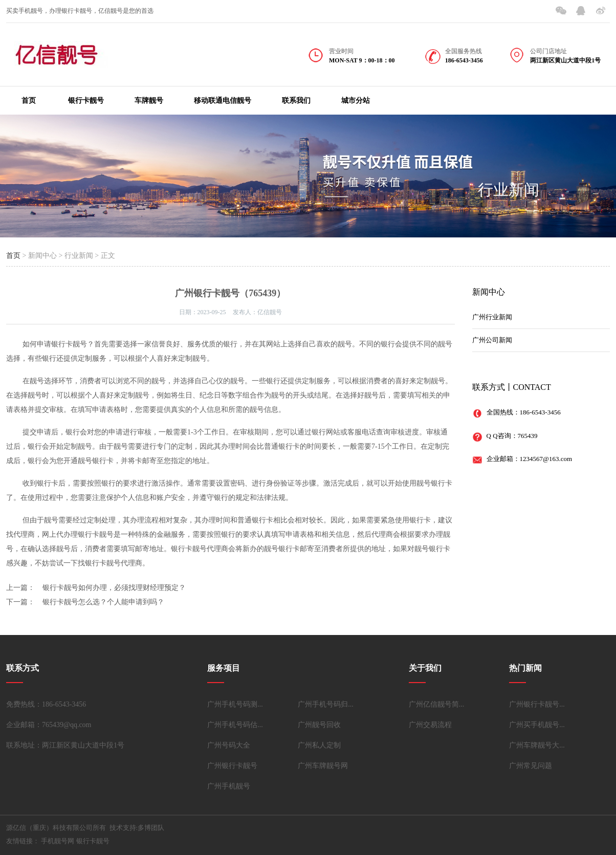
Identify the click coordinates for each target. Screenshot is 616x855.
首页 (29, 101)
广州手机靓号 (229, 786)
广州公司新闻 (492, 340)
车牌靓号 (149, 101)
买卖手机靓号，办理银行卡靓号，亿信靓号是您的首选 (80, 11)
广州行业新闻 (492, 317)
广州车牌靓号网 (323, 766)
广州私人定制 (319, 745)
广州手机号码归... (326, 704)
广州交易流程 (430, 725)
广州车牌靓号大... (537, 745)
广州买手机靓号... (537, 725)
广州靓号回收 (319, 725)
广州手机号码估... (235, 725)
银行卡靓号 (86, 101)
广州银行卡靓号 (232, 766)
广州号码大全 (229, 745)
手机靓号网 (58, 841)
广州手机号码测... (235, 704)
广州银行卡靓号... (537, 704)
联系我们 (296, 101)
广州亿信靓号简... (437, 704)
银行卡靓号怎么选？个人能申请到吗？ (103, 602)
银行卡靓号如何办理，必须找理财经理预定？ (114, 588)
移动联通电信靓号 (223, 101)
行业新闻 (509, 190)
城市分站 (356, 101)
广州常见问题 (531, 766)
